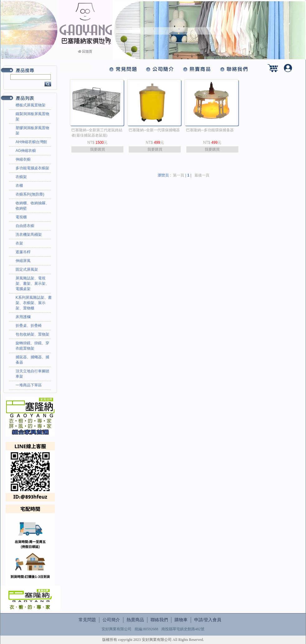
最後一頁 (202, 175)
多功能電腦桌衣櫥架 (32, 168)
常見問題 (87, 620)
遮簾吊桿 (23, 252)
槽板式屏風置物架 (31, 105)
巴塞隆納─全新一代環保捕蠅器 (154, 130)
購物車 (181, 620)
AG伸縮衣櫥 (26, 151)
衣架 (19, 243)
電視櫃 (21, 217)
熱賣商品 (135, 620)
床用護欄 (23, 317)
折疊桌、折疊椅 (29, 326)
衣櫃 (19, 186)
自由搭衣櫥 (25, 226)
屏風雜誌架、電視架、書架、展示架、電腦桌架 (32, 283)
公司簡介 (111, 620)
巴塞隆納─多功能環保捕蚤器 (210, 130)
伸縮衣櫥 (23, 159)
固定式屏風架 (27, 269)
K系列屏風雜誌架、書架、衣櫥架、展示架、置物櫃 (34, 303)
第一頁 (179, 175)
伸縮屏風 (23, 261)
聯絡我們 (159, 620)
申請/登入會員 (208, 620)
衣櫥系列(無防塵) (30, 194)
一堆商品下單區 (29, 385)
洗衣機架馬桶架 (29, 235)
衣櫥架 (21, 177)
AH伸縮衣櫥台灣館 (31, 142)
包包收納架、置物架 (32, 334)
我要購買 (98, 149)
